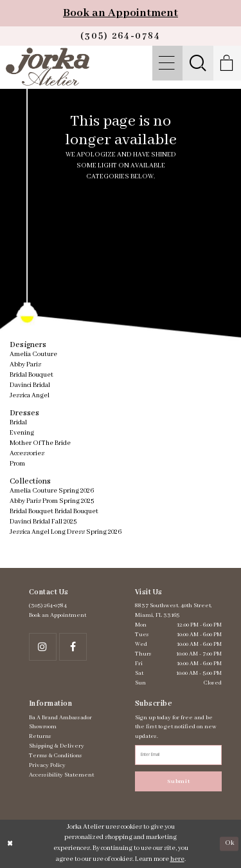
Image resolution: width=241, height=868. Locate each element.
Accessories (27, 454)
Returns (40, 736)
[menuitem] (167, 63)
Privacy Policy (47, 765)
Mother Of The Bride (40, 443)
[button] (167, 63)
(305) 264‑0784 (48, 606)
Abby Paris (25, 365)
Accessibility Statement (61, 775)
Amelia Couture (33, 354)
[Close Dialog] (10, 844)
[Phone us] (121, 36)
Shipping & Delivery (57, 746)
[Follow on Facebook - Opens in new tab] (73, 647)
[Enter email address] (178, 755)
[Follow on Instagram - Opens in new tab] (43, 647)
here (177, 859)
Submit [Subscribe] (179, 781)
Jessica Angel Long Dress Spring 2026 (66, 532)
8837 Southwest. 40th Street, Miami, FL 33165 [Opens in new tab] (174, 610)
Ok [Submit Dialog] (229, 843)
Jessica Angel (30, 396)
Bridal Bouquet (31, 375)
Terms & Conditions (56, 756)
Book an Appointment (121, 13)
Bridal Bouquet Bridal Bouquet (54, 512)
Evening (22, 433)
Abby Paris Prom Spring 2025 (52, 501)
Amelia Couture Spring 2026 (52, 491)
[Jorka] (47, 67)
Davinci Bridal (30, 385)
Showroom (43, 727)
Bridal (18, 423)
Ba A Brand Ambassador (60, 718)
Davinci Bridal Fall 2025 (43, 522)
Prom (17, 464)
